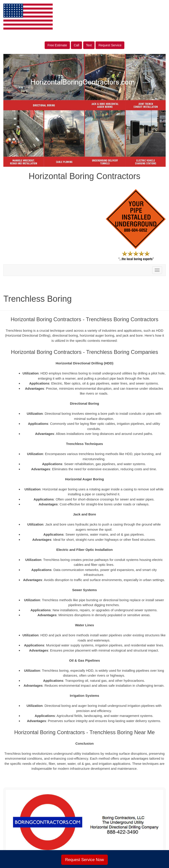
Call (76, 45)
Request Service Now (84, 860)
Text (89, 45)
